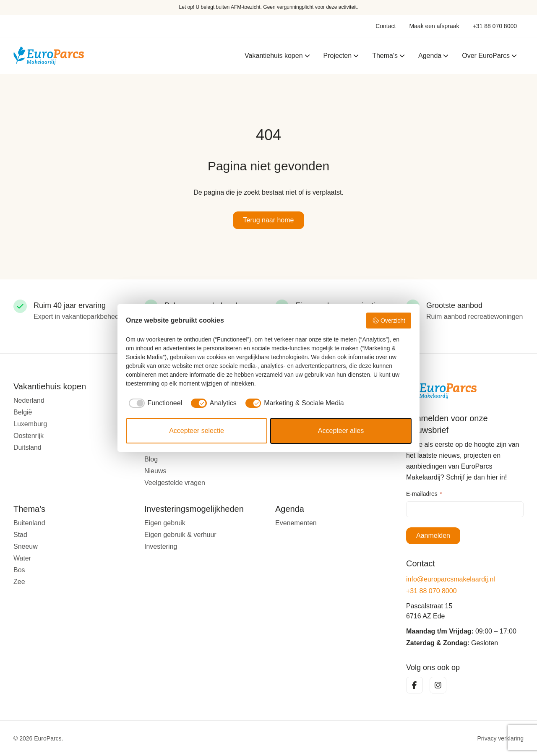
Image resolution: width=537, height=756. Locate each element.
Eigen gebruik (165, 523)
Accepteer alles (341, 431)
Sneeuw (26, 546)
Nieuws (155, 471)
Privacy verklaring (501, 738)
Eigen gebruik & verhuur (180, 535)
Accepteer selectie (197, 431)
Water (22, 558)
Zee (19, 582)
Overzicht (389, 321)
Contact (386, 26)
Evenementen (296, 523)
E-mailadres (424, 494)
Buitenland (29, 523)
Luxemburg (30, 424)
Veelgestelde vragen (175, 483)
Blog (151, 459)
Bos (19, 570)
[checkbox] (154, 403)
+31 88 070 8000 (495, 26)
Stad (20, 535)
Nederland (29, 400)
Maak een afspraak (434, 26)
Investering (161, 546)
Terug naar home (269, 220)
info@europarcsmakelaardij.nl (451, 579)
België (23, 412)
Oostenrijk (29, 436)
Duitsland (27, 447)
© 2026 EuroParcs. (38, 738)
